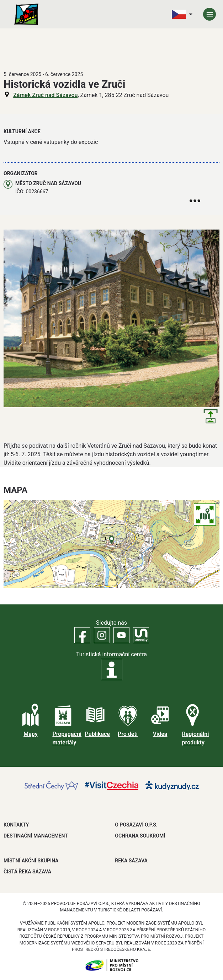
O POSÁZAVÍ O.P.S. (136, 825)
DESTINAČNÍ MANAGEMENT (36, 836)
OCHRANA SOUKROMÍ (140, 836)
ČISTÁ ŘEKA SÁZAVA (27, 872)
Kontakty (16, 825)
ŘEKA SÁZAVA (131, 861)
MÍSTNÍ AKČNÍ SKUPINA (31, 861)
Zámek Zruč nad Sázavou (45, 95)
